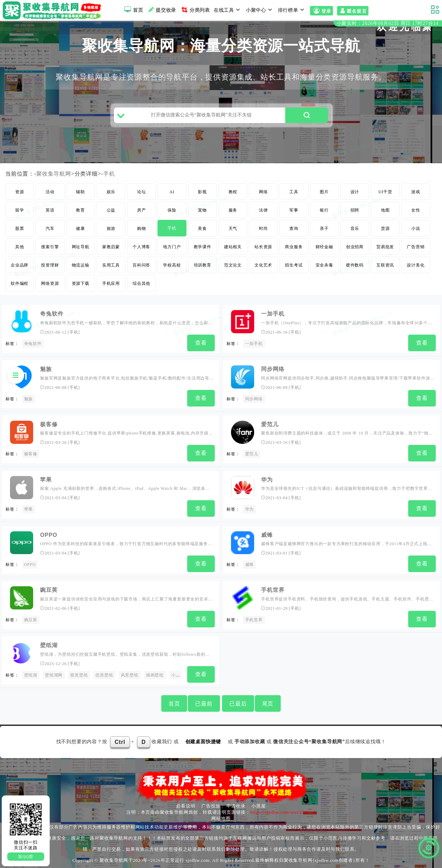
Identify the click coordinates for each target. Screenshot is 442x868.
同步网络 (273, 371)
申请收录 (236, 803)
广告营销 (416, 250)
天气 (233, 231)
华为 (267, 480)
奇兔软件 (52, 316)
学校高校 (172, 268)
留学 (20, 213)
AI (172, 195)
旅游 (111, 231)
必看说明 (186, 803)
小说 (416, 231)
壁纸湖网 (54, 673)
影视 (202, 195)
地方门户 (172, 250)
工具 (294, 195)
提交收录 (161, 10)
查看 (201, 346)
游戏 (416, 195)
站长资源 (263, 250)
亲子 (324, 231)
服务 (233, 213)
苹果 (29, 510)
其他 (20, 250)
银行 (324, 213)
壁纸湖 (49, 643)
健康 (80, 231)
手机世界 (273, 589)
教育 (80, 213)
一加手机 (273, 316)
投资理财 (50, 268)
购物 (142, 231)
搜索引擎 (50, 250)
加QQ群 (26, 857)
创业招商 (355, 250)
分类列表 (195, 10)
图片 (324, 195)
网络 (263, 195)
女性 (416, 213)
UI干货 (385, 195)
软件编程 (20, 286)
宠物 (202, 213)
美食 (202, 231)
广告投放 (211, 803)
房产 (142, 213)
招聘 (355, 213)
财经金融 (324, 250)
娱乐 (111, 195)
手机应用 (111, 286)
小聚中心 (260, 10)
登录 (321, 11)
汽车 (50, 231)
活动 (50, 195)
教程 (233, 195)
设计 (355, 195)
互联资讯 (385, 268)
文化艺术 (263, 268)
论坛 (142, 195)
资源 (20, 195)
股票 (20, 231)
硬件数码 (355, 268)
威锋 (267, 534)
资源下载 (81, 286)
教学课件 (203, 250)
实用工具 (111, 268)
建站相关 (233, 250)
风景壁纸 (130, 673)
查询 (294, 231)
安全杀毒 (324, 268)
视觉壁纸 (79, 673)
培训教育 (203, 268)
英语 (50, 213)
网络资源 (50, 286)
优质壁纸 (104, 673)
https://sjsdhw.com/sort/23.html (283, 809)
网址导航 (81, 250)
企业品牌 (20, 268)
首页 (133, 10)
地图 (385, 213)
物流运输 (81, 268)
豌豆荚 (49, 589)
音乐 (355, 231)
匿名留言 (353, 11)
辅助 (80, 195)
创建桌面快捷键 (203, 738)
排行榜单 (292, 10)
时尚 (263, 231)
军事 (294, 213)
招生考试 (294, 268)
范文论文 (233, 268)
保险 (172, 213)
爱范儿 (270, 425)
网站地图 (221, 815)
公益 (111, 213)
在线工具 (228, 10)
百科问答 (141, 268)
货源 (385, 231)
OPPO (49, 534)
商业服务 (294, 250)
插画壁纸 (155, 673)
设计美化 (416, 268)
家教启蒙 (111, 250)
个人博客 (141, 250)
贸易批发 (385, 250)
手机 (109, 176)
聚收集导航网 (54, 176)
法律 (263, 213)
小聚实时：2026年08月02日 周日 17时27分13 (388, 24)
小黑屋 (258, 803)
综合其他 (141, 286)
